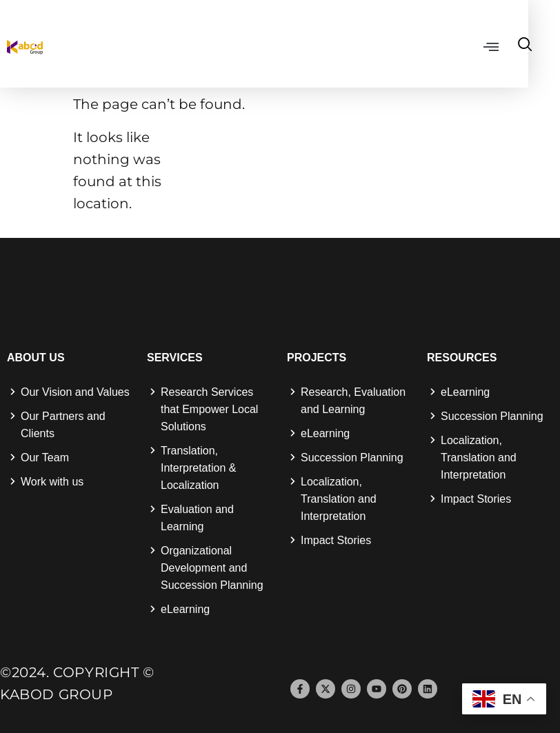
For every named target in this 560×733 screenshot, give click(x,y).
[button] (520, 47)
